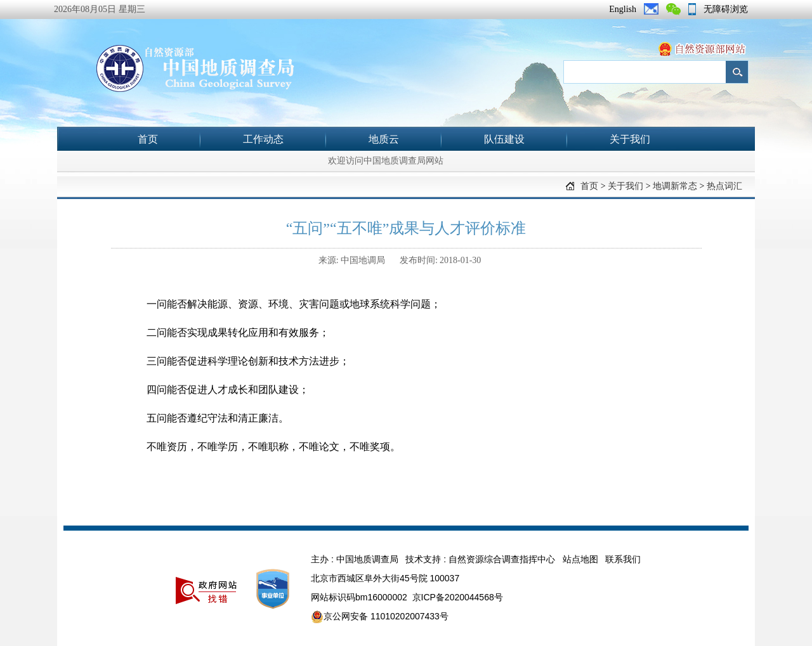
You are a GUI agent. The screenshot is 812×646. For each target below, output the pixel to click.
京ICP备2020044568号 (458, 597)
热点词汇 (724, 186)
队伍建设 (504, 139)
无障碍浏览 (726, 9)
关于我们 (630, 139)
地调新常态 (675, 186)
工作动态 (263, 139)
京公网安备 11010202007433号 (380, 617)
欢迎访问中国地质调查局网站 (386, 161)
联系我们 (623, 559)
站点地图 (580, 559)
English (623, 9)
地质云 (384, 139)
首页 (148, 139)
